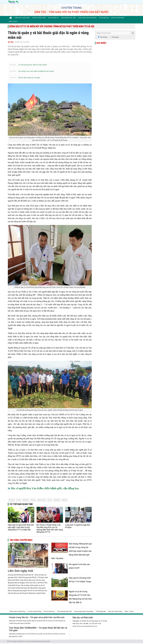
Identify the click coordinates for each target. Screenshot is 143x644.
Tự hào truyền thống (39, 18)
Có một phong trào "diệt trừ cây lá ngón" (33, 65)
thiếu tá (65, 500)
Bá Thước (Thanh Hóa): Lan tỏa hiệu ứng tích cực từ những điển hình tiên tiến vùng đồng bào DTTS (50, 528)
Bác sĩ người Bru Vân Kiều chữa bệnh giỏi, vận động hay (45, 488)
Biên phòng (42, 500)
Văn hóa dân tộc (53, 18)
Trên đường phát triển (68, 18)
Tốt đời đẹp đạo (104, 18)
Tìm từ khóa (104, 37)
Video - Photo (13, 21)
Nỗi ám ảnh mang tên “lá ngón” (29, 78)
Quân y (34, 500)
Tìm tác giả (115, 37)
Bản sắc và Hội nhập (118, 18)
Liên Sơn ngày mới (20, 571)
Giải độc (26, 500)
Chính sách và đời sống (22, 18)
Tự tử (19, 500)
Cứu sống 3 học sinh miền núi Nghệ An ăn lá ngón (36, 71)
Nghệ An (57, 500)
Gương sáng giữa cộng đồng (87, 18)
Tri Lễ (50, 500)
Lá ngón (12, 500)
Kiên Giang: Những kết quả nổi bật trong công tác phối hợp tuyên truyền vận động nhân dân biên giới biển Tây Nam (72, 551)
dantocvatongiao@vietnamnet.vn (87, 626)
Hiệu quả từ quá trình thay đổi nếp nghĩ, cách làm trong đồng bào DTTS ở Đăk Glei (21, 527)
